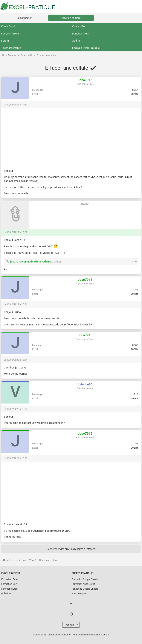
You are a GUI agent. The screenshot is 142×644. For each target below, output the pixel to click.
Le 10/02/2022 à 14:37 (16, 105)
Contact (105, 635)
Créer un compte (71, 18)
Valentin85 (85, 384)
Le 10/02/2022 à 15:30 (16, 458)
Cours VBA (78, 26)
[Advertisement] (71, 137)
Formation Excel (10, 579)
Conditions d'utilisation (59, 635)
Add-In (76, 41)
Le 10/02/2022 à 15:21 (16, 304)
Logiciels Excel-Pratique (86, 48)
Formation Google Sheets (85, 579)
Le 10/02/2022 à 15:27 (16, 409)
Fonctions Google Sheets (85, 589)
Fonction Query (80, 593)
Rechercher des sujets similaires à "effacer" (71, 549)
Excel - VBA (26, 55)
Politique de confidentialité (86, 635)
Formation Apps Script (83, 584)
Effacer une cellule (46, 55)
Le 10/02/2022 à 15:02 (16, 232)
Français (69, 625)
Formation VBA (9, 584)
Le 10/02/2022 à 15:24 (16, 360)
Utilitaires (6, 593)
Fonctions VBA (81, 34)
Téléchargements (11, 48)
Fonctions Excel (10, 34)
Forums (12, 55)
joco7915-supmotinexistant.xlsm (30, 262)
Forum (5, 41)
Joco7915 (85, 80)
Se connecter (24, 18)
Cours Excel (8, 26)
